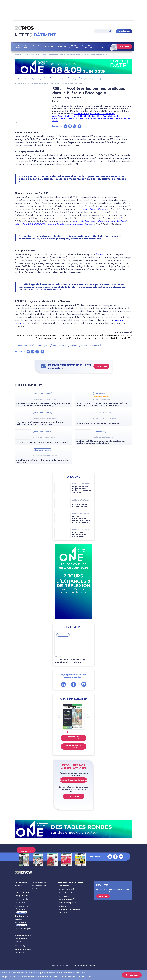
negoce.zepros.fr (66, 889)
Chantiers (49, 47)
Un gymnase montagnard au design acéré (79, 534)
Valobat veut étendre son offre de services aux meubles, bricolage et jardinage (101, 442)
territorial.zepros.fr (67, 903)
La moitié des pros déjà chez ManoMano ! (97, 424)
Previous (57, 715)
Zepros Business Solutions (73, 780)
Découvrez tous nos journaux (73, 746)
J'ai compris (132, 975)
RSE (46, 79)
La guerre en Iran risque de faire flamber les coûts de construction (81, 490)
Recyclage (73, 79)
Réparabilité (95, 79)
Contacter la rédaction (21, 908)
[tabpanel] (73, 716)
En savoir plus (84, 976)
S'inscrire (101, 366)
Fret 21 (119, 218)
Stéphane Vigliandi (75, 83)
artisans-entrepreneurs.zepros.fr (70, 907)
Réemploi (84, 79)
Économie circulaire (58, 79)
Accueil (18, 55)
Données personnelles (84, 965)
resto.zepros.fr (65, 896)
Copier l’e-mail (22, 912)
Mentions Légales (61, 965)
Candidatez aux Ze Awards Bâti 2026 (40, 886)
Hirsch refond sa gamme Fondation (80, 505)
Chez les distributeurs (104, 47)
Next (86, 715)
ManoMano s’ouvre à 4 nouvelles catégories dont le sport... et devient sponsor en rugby (43, 404)
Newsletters (124, 31)
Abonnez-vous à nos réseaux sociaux (23, 939)
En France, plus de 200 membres (94, 209)
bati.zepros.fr (65, 886)
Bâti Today (73, 796)
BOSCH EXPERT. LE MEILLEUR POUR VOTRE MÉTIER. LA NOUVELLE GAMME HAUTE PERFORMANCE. (102, 404)
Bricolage (38, 79)
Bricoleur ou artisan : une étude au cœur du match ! (42, 442)
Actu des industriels (22, 47)
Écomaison (101, 254)
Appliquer (109, 31)
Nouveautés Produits (88, 47)
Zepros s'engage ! (23, 930)
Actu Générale (36, 47)
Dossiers (61, 47)
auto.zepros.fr (65, 892)
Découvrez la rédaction (22, 901)
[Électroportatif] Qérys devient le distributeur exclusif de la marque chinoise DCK (39, 423)
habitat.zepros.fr (66, 899)
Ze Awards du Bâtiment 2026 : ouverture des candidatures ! (71, 661)
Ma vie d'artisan (73, 47)
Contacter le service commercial (21, 919)
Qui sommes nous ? (21, 884)
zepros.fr (63, 912)
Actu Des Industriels (32, 55)
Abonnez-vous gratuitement (73, 738)
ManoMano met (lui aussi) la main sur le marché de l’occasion (42, 461)
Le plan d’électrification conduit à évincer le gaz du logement (81, 519)
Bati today (20, 945)
